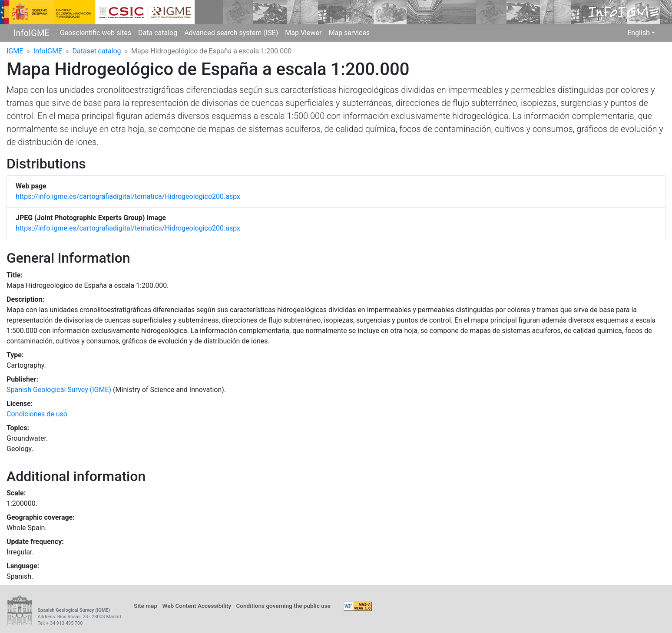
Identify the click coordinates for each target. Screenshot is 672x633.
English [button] (639, 33)
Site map (146, 606)
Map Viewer (303, 33)
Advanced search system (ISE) (231, 33)
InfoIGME (31, 33)
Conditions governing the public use (283, 606)
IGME (15, 51)
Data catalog (158, 33)
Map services (349, 33)
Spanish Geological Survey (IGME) (59, 390)
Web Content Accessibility (197, 606)
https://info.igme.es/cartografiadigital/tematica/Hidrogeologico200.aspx (128, 196)
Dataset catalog (97, 51)
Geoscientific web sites (96, 33)
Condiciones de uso (37, 414)
